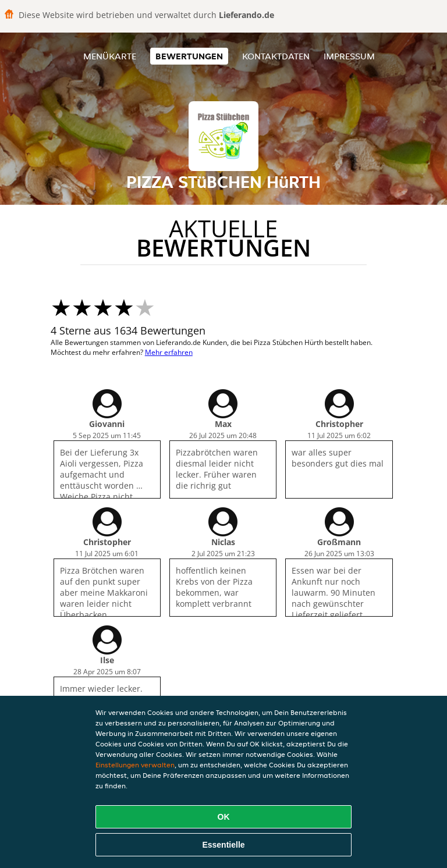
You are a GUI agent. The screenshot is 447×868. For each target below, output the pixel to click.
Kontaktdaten (276, 56)
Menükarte (110, 56)
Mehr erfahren (169, 352)
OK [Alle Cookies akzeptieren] (224, 817)
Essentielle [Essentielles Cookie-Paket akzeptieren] (223, 845)
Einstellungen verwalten (135, 765)
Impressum (349, 56)
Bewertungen (189, 56)
